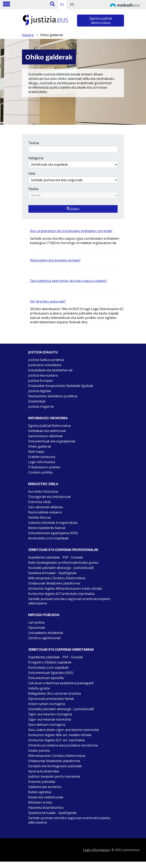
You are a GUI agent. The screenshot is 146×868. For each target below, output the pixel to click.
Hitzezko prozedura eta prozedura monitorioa (63, 745)
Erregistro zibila (43, 484)
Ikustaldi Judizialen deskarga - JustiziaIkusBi (61, 709)
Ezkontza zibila (39, 502)
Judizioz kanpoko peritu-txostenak (54, 776)
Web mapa (36, 452)
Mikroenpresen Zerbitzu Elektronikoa (57, 578)
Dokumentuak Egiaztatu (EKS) (51, 673)
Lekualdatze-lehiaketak (46, 633)
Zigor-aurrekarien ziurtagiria (50, 714)
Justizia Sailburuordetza (46, 360)
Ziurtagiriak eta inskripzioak (49, 497)
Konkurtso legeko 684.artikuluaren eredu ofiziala (65, 588)
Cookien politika (40, 472)
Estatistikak (37, 401)
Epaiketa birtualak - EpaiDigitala (52, 573)
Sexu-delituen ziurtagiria (47, 725)
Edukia (33, 189)
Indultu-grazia (39, 688)
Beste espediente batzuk (47, 528)
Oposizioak (37, 628)
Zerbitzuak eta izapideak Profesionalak (63, 550)
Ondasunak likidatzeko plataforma (54, 583)
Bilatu (73, 209)
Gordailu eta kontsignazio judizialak (55, 766)
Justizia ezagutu (43, 352)
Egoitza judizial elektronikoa (101, 21)
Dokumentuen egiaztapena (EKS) (53, 533)
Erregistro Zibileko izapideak (50, 662)
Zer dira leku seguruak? (48, 301)
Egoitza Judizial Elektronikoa (49, 426)
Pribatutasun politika (44, 467)
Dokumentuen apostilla (46, 678)
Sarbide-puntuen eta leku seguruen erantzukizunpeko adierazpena (69, 601)
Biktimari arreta (40, 802)
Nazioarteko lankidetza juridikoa (53, 396)
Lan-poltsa (36, 622)
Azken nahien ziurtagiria (47, 704)
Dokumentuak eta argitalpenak (52, 441)
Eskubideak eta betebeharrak (50, 370)
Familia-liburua (39, 517)
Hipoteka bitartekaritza (46, 808)
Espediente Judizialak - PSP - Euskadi (55, 557)
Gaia (32, 173)
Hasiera (28, 35)
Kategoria (36, 158)
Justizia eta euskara (43, 375)
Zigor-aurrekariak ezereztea (50, 719)
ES (72, 4)
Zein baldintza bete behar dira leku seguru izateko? (69, 281)
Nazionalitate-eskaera (45, 512)
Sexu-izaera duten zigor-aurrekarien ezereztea (63, 730)
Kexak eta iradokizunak (46, 797)
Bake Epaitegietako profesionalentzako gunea (63, 563)
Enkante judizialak (42, 782)
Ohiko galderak (40, 446)
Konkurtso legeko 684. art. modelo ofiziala (60, 735)
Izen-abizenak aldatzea (45, 507)
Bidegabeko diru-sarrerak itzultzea (54, 693)
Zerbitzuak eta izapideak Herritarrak (61, 650)
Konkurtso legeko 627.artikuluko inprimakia (61, 594)
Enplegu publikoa (44, 615)
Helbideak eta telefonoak (47, 431)
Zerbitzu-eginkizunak (44, 638)
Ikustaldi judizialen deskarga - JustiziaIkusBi (61, 568)
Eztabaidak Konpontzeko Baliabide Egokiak (61, 386)
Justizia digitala (39, 391)
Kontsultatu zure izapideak (48, 538)
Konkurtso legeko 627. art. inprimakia (56, 740)
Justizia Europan (40, 381)
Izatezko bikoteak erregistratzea (53, 523)
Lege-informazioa (42, 462)
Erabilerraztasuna (42, 457)
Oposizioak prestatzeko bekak (51, 699)
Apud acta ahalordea (44, 771)
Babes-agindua (40, 792)
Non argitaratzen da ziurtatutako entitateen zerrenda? (71, 231)
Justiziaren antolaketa (45, 365)
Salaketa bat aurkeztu (45, 787)
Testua (34, 143)
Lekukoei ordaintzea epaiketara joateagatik (61, 683)
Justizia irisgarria (41, 406)
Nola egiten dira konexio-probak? (55, 260)
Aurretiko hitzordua (43, 491)
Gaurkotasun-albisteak (45, 436)
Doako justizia (39, 750)
